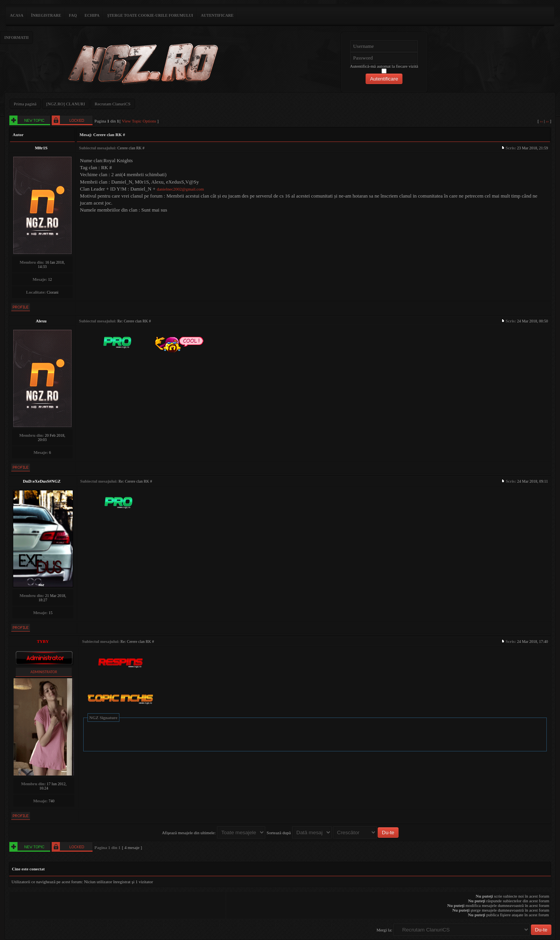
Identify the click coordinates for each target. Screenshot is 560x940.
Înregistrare (46, 15)
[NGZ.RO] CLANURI (66, 104)
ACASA (16, 15)
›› (547, 121)
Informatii (17, 38)
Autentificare (217, 15)
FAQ (73, 15)
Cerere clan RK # (109, 135)
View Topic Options (139, 121)
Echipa (92, 15)
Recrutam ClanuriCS (113, 104)
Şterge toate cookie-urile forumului (150, 15)
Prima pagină (25, 104)
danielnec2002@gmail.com (180, 189)
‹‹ (542, 121)
